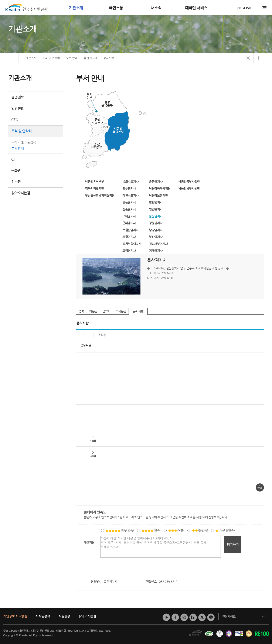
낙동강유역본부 (94, 182)
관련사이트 (229, 617)
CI (13, 159)
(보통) (176, 530)
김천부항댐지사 (132, 244)
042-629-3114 (76, 631)
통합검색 (258, 8)
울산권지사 (156, 216)
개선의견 (89, 542)
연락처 (106, 311)
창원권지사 (156, 223)
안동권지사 (129, 202)
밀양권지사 (156, 209)
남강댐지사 (156, 230)
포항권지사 (129, 237)
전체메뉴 (264, 8)
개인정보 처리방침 (15, 616)
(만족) (151, 530)
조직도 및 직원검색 (24, 142)
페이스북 (175, 617)
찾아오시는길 (21, 193)
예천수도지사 (130, 195)
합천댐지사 (156, 202)
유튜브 (166, 617)
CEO (36, 120)
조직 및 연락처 (36, 131)
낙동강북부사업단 (160, 188)
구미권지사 (129, 216)
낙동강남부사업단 (189, 188)
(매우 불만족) (225, 530)
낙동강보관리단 (158, 195)
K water (27, 7)
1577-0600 (105, 631)
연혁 (81, 311)
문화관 (16, 170)
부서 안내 (17, 148)
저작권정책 (43, 616)
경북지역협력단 (94, 188)
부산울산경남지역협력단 (100, 195)
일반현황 (36, 109)
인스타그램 (184, 617)
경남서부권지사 (158, 244)
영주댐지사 (129, 188)
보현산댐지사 (130, 230)
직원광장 (64, 616)
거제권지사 (156, 251)
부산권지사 (156, 237)
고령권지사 (129, 251)
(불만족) (200, 530)
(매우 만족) (120, 530)
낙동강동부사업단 (189, 182)
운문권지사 (156, 182)
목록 (259, 413)
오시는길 (121, 311)
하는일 (93, 311)
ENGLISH (244, 8)
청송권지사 (129, 209)
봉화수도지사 (130, 182)
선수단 (36, 182)
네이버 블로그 (193, 617)
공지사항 (138, 311)
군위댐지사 (129, 223)
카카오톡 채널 (211, 617)
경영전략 (36, 97)
